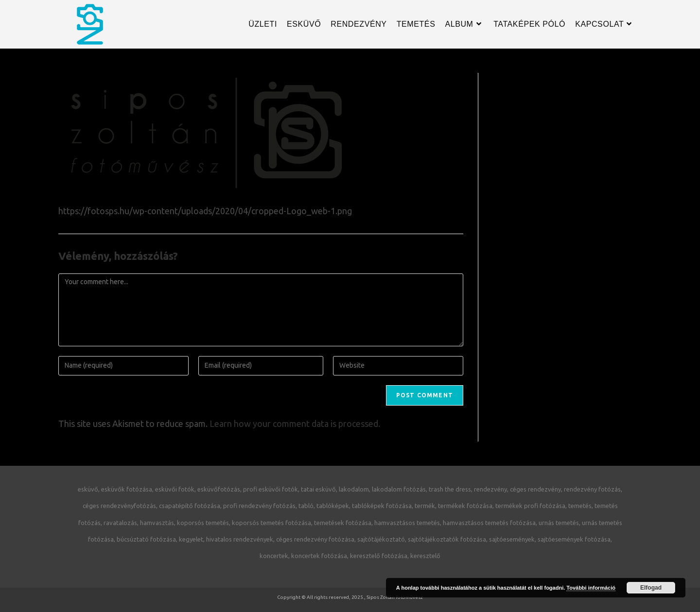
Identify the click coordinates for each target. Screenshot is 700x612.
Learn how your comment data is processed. (295, 424)
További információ (591, 588)
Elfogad (651, 588)
